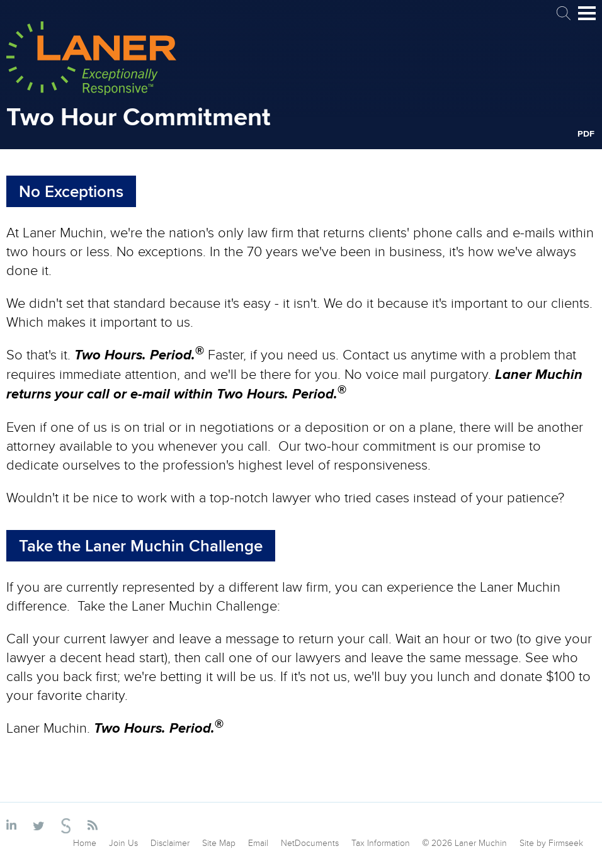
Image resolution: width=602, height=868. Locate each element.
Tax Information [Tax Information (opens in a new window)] (381, 843)
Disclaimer (170, 843)
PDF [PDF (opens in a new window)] (586, 133)
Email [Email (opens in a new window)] (258, 843)
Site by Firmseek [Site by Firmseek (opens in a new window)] (551, 843)
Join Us (123, 843)
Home (85, 843)
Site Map (219, 843)
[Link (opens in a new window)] (14, 826)
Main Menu (587, 19)
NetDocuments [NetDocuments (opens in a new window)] (310, 843)
